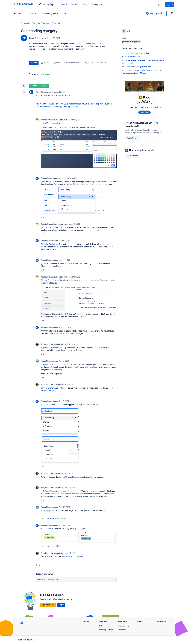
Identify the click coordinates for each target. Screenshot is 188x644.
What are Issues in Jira (131, 57)
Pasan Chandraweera (38, 38)
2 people (53, 546)
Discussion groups (50, 13)
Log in (158, 4)
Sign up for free (48, 605)
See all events (132, 156)
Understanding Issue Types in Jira (135, 53)
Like (42, 171)
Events (85, 4)
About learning (123, 626)
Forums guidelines (106, 630)
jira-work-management (131, 42)
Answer (34, 63)
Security (165, 638)
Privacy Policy (143, 638)
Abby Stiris (45, 344)
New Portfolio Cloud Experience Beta (137, 67)
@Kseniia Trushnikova (50, 244)
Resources (122, 630)
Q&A (33, 13)
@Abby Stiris (46, 264)
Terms (155, 638)
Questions (46, 23)
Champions (97, 4)
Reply (38, 565)
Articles (67, 13)
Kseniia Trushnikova (49, 120)
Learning (75, 4)
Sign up (169, 4)
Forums (64, 4)
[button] (79, 149)
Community (46, 4)
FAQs (101, 626)
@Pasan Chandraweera (55, 123)
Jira (39, 23)
